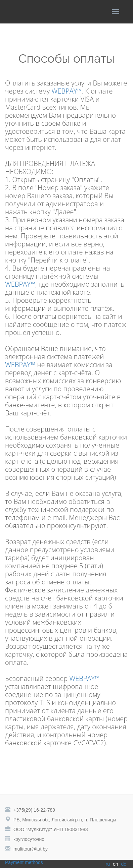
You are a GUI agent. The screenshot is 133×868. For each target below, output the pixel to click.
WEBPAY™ (67, 91)
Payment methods (24, 862)
